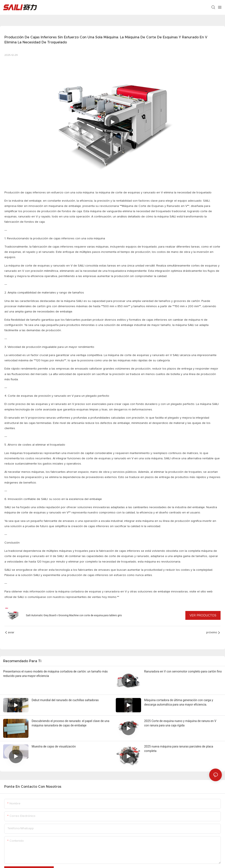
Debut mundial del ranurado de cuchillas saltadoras (65, 700)
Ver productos (203, 615)
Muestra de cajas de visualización (54, 746)
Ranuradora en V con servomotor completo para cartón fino (183, 671)
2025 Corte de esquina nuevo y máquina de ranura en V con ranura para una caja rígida (180, 723)
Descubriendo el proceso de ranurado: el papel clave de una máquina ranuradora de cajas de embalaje (70, 723)
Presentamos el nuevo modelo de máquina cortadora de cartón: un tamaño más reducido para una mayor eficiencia (55, 674)
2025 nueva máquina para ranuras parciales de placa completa (179, 749)
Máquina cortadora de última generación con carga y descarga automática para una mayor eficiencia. (179, 702)
